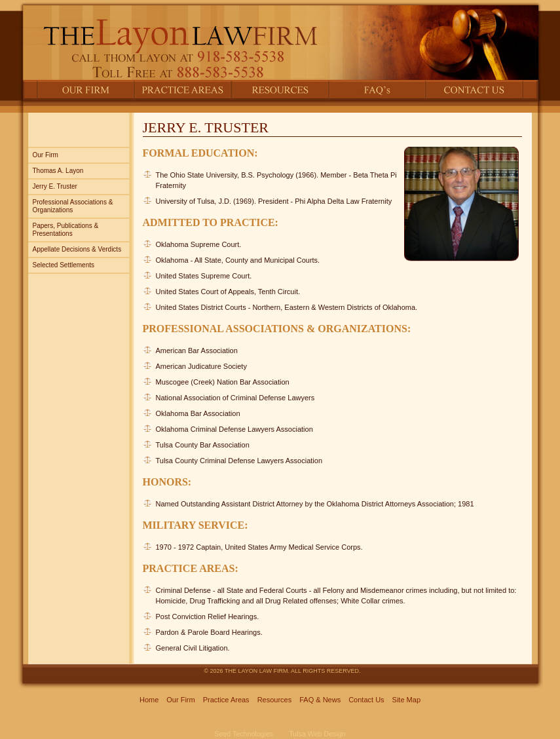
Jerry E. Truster (55, 186)
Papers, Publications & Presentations (66, 230)
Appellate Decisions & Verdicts (77, 249)
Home (149, 700)
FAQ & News (320, 700)
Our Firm (46, 155)
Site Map (406, 700)
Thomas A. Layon (58, 171)
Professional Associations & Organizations (73, 206)
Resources (275, 700)
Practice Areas (226, 700)
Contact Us (366, 700)
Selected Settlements (64, 265)
